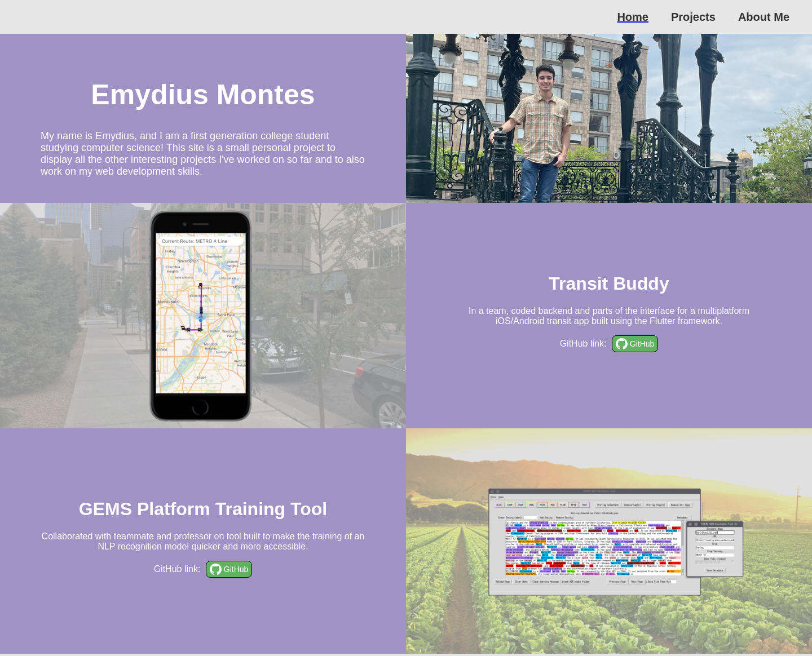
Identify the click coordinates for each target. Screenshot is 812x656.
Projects (693, 17)
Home (633, 17)
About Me (764, 17)
